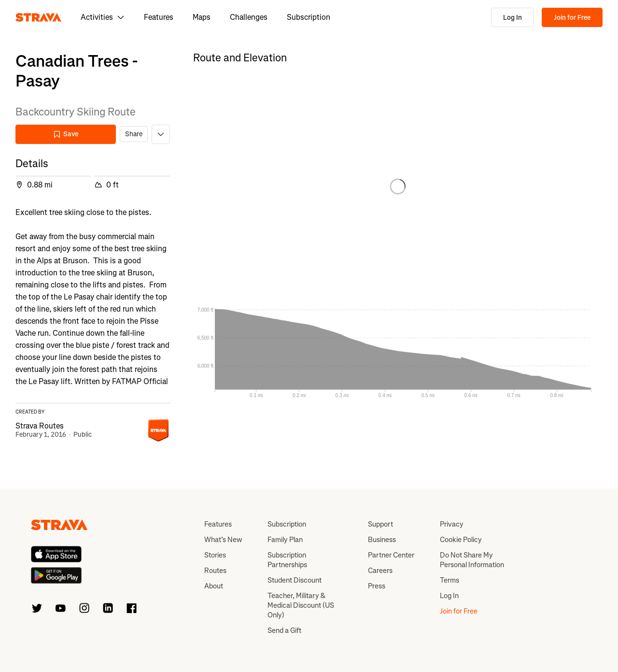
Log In (513, 18)
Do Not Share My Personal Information (472, 560)
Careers (380, 571)
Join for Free (572, 18)
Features (159, 17)
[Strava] (38, 17)
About (214, 586)
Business (382, 540)
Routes (215, 571)
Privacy (452, 524)
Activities (103, 17)
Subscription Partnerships (287, 560)
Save (66, 134)
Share (134, 134)
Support (380, 524)
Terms (449, 580)
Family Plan (285, 540)
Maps (202, 17)
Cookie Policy (461, 540)
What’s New (223, 540)
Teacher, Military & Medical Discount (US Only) (301, 605)
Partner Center (391, 555)
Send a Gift (284, 630)
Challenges (249, 17)
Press (377, 586)
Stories (215, 555)
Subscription (309, 17)
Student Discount (295, 580)
